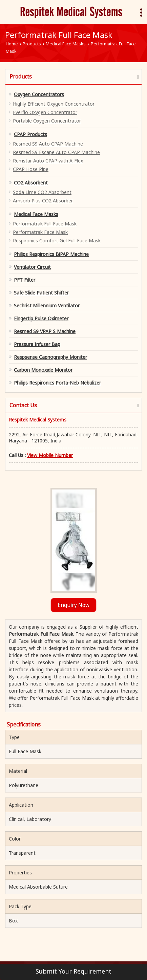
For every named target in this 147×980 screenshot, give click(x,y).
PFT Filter (25, 280)
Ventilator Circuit (32, 267)
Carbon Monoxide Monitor (43, 370)
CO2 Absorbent (31, 183)
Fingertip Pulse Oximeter (41, 318)
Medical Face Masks (66, 44)
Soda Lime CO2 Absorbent (42, 192)
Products (32, 44)
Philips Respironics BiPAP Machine (51, 254)
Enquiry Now (73, 605)
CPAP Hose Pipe (31, 169)
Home (12, 44)
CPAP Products (30, 134)
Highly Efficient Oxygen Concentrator (54, 104)
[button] (50, 455)
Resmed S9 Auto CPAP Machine (48, 144)
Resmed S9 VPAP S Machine (45, 331)
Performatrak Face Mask (40, 232)
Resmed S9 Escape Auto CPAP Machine (56, 152)
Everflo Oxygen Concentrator (45, 112)
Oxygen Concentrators (39, 94)
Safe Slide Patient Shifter (41, 293)
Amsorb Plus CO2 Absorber (43, 201)
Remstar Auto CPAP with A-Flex (48, 161)
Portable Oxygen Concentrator (47, 121)
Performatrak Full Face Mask (45, 224)
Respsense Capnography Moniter (50, 357)
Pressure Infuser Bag (37, 344)
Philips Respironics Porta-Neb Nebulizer (57, 383)
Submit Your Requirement (73, 971)
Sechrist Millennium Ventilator (47, 306)
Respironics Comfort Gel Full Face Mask (57, 241)
